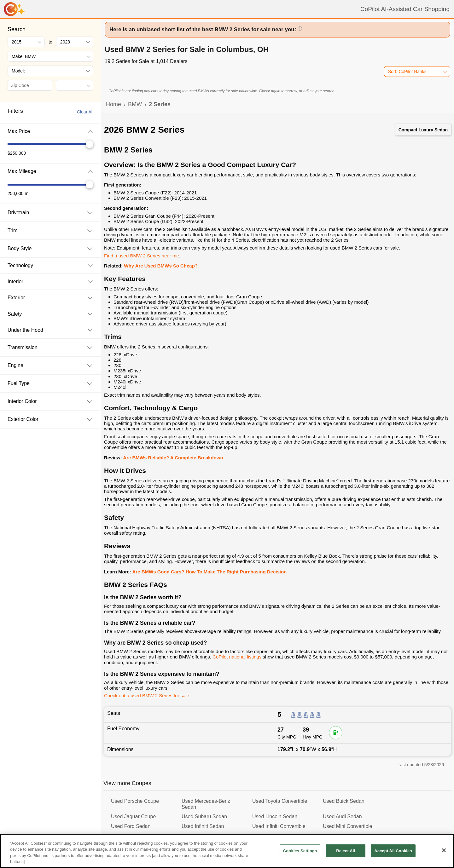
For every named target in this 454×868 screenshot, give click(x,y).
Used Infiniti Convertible (279, 826)
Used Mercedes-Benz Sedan (206, 804)
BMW (135, 104)
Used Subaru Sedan (204, 816)
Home (113, 104)
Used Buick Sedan (344, 801)
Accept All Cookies (393, 855)
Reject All (346, 855)
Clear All (85, 112)
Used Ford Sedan (131, 826)
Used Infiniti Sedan (203, 826)
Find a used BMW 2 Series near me (142, 256)
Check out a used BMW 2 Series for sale (147, 696)
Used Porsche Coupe (135, 801)
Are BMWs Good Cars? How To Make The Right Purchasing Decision (209, 572)
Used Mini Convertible (348, 826)
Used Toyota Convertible (280, 801)
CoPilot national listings (237, 657)
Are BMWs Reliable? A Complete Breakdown (173, 458)
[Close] (444, 855)
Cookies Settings (300, 855)
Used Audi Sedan (342, 816)
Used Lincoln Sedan (275, 816)
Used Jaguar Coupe (133, 816)
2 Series (160, 104)
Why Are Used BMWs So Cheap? (161, 266)
